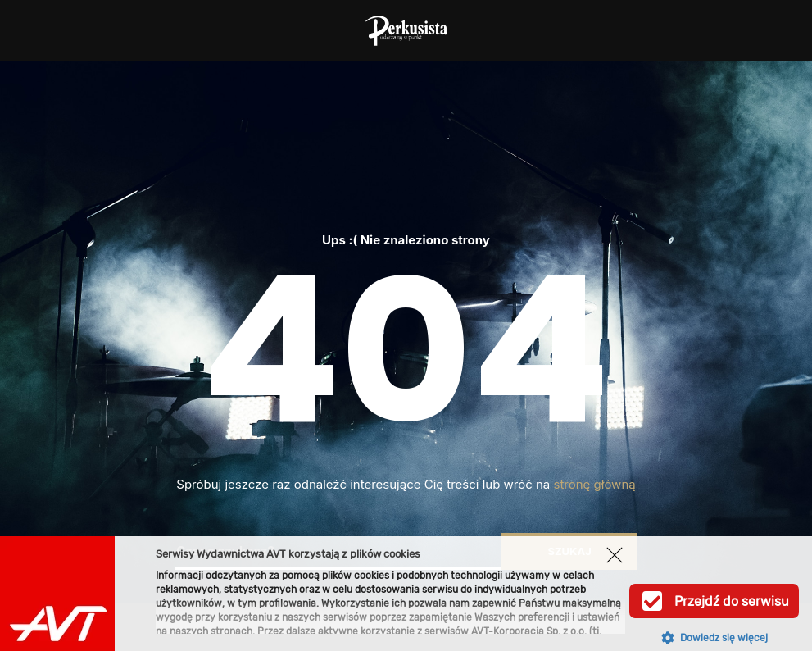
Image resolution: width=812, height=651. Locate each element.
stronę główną (595, 484)
